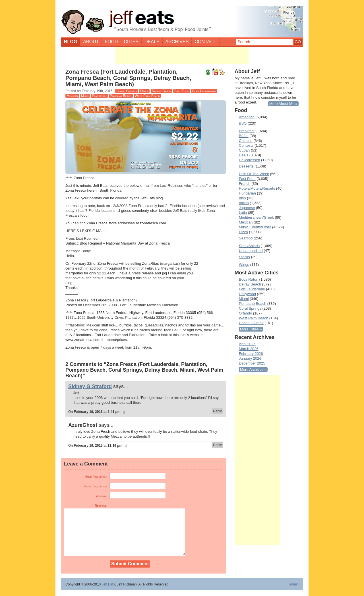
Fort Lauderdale (204, 91)
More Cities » (251, 329)
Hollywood (247, 294)
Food (111, 42)
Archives (177, 42)
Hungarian (247, 193)
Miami (85, 96)
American (247, 117)
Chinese (246, 141)
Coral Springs (127, 91)
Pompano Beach (121, 96)
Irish (242, 198)
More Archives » (253, 370)
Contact (205, 42)
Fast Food (182, 91)
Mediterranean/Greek (256, 217)
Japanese (247, 208)
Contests (246, 145)
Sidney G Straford (90, 386)
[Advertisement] (182, 55)
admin (294, 584)
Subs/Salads (249, 246)
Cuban (244, 150)
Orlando (245, 313)
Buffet (244, 136)
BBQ (243, 123)
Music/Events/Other (255, 227)
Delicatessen (249, 160)
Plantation (99, 96)
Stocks (244, 257)
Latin (243, 213)
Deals (152, 42)
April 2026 (247, 344)
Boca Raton (249, 279)
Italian (244, 203)
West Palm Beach (147, 96)
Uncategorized (251, 251)
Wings (244, 265)
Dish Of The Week (254, 174)
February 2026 (251, 354)
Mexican (72, 96)
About (91, 42)
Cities (131, 42)
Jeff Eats (108, 584)
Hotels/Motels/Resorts (257, 188)
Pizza (243, 232)
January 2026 (250, 358)
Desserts (246, 166)
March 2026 (249, 349)
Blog (71, 42)
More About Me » (283, 104)
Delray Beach (162, 91)
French (245, 184)
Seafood (246, 238)
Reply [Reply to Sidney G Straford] (217, 411)
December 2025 (252, 363)
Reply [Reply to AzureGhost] (217, 445)
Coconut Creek (251, 323)
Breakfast (247, 131)
